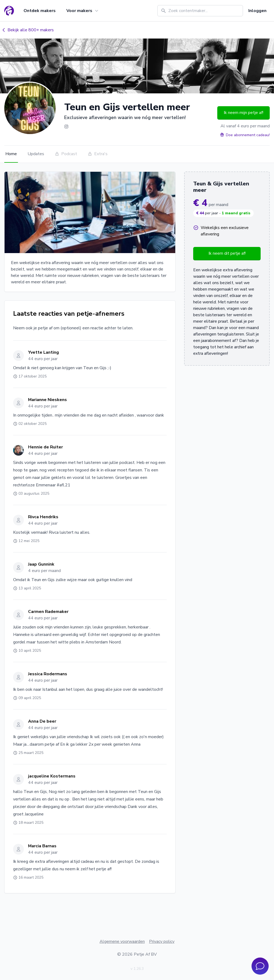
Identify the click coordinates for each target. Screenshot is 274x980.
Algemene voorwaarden (122, 941)
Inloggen (257, 11)
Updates (36, 154)
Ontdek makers (40, 11)
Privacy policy (162, 941)
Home (11, 154)
